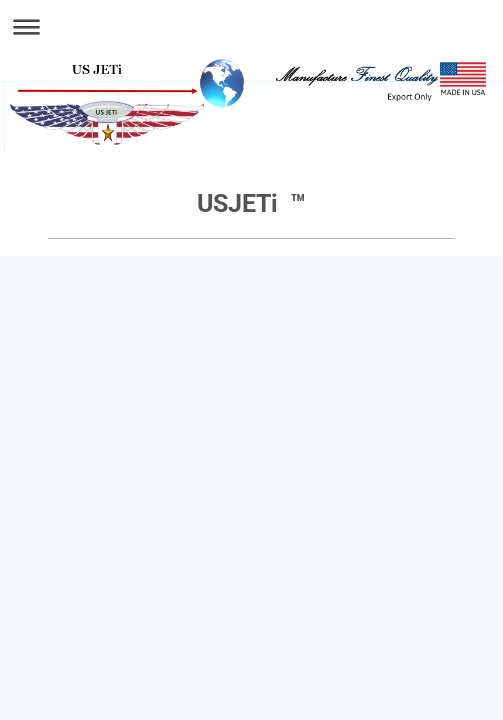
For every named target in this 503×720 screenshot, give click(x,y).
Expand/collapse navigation (251, 26)
